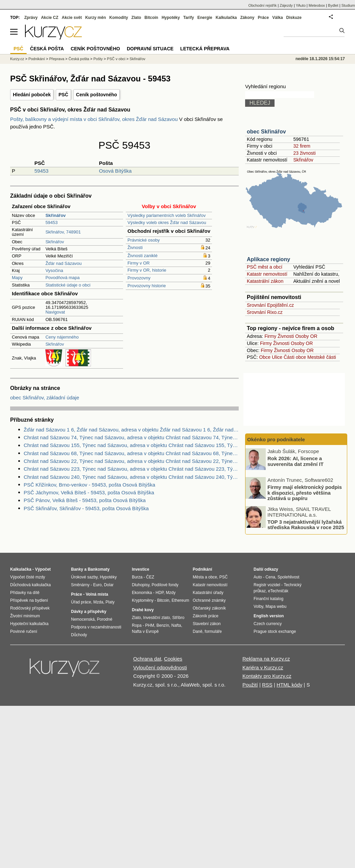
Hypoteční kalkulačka (29, 624)
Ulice (277, 357)
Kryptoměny (143, 600)
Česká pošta (79, 59)
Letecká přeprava (205, 49)
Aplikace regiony (268, 259)
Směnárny (80, 585)
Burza (137, 577)
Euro (97, 585)
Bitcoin (151, 18)
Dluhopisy (141, 585)
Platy (110, 602)
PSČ (63, 95)
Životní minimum (25, 616)
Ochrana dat (147, 659)
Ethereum (180, 600)
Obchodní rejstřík (263, 5)
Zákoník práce (206, 616)
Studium (348, 5)
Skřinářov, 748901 (63, 232)
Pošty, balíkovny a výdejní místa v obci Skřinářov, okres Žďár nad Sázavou (95, 119)
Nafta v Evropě (145, 631)
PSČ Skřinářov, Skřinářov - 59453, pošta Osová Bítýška (86, 508)
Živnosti (135, 247)
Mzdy (171, 593)
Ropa (137, 625)
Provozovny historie (147, 286)
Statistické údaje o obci (68, 285)
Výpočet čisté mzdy (28, 577)
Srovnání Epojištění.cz (270, 305)
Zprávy (31, 18)
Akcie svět (72, 18)
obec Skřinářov (266, 132)
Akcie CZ (50, 18)
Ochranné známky (209, 600)
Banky (77, 569)
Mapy (17, 278)
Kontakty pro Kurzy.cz (267, 676)
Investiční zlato (156, 618)
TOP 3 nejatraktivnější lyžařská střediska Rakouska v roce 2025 (306, 524)
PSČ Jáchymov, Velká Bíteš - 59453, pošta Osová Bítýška (89, 492)
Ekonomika (142, 593)
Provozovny (139, 278)
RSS (267, 685)
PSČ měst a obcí (265, 267)
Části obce (295, 357)
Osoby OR (306, 336)
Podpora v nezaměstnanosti (96, 627)
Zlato (136, 18)
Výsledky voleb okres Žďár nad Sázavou (167, 222)
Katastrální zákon (265, 281)
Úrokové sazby (84, 577)
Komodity (119, 18)
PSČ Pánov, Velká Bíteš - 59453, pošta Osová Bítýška (85, 500)
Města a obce (205, 577)
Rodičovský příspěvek (30, 608)
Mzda (98, 602)
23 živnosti (304, 153)
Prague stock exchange (275, 631)
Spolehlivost (289, 577)
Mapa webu (276, 606)
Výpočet (43, 569)
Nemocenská (83, 619)
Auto (258, 577)
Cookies (173, 659)
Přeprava (57, 59)
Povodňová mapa (62, 278)
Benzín (163, 625)
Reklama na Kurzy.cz (266, 659)
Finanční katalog (268, 599)
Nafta (176, 625)
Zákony (247, 18)
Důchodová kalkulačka (30, 585)
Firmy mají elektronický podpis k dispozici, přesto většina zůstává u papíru (305, 493)
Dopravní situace (150, 49)
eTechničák (278, 591)
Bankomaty (99, 569)
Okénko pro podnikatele (276, 439)
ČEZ (150, 577)
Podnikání (37, 59)
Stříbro (178, 618)
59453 (42, 171)
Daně (198, 631)
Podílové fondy (165, 585)
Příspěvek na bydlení (29, 600)
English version (269, 616)
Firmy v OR (139, 263)
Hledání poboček (32, 95)
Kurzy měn (96, 18)
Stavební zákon (207, 624)
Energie (205, 18)
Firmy (270, 336)
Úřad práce (81, 602)
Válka (277, 18)
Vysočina (54, 270)
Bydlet (333, 5)
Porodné (105, 619)
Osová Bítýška (115, 171)
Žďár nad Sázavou (63, 263)
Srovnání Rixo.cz (265, 312)
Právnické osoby (144, 240)
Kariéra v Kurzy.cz (263, 667)
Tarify (189, 18)
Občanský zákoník (209, 608)
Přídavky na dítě (25, 593)
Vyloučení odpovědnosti (160, 667)
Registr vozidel (267, 585)
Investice (140, 569)
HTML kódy (289, 685)
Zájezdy (286, 5)
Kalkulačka (226, 18)
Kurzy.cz (17, 59)
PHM (150, 625)
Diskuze (294, 18)
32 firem (302, 146)
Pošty (98, 59)
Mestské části (322, 357)
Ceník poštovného (97, 95)
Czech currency (268, 624)
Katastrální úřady (208, 593)
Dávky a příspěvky (89, 612)
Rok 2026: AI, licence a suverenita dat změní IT (295, 461)
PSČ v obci (116, 59)
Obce (265, 357)
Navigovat (55, 312)
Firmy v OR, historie (147, 270)
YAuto (301, 5)
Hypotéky (171, 18)
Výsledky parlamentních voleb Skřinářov (167, 215)
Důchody (79, 635)
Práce (264, 18)
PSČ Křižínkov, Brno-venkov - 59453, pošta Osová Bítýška (89, 485)
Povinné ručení (24, 631)
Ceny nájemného (62, 337)
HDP (160, 593)
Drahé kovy (143, 610)
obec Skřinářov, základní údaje (45, 398)
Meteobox (317, 5)
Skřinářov (55, 242)
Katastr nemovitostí (267, 274)
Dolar (109, 585)
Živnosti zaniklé (143, 256)
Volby (258, 606)
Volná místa (97, 594)
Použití (250, 685)
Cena (270, 577)
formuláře (213, 631)
